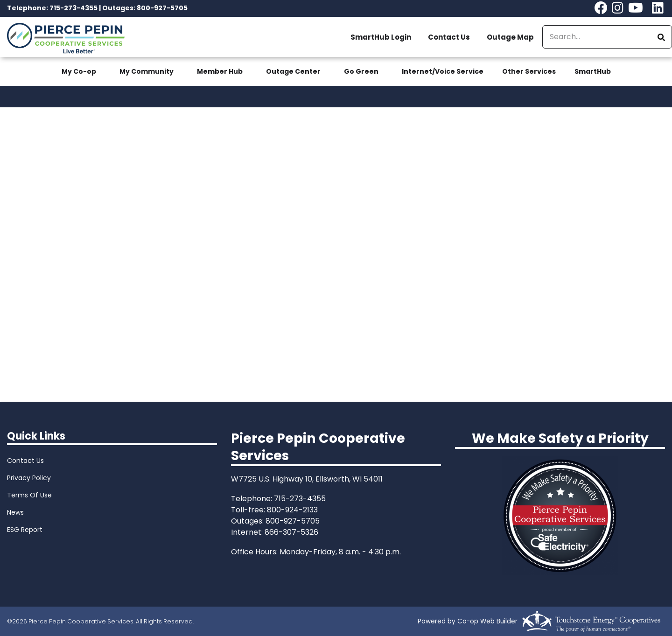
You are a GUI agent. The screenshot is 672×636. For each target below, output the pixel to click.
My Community (147, 71)
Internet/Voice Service (443, 71)
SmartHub (593, 71)
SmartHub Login (381, 37)
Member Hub (220, 71)
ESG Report (25, 530)
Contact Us (449, 37)
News (15, 512)
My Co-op (79, 71)
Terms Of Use (29, 495)
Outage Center (293, 71)
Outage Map (510, 37)
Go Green (361, 71)
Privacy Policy (29, 478)
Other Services (529, 71)
